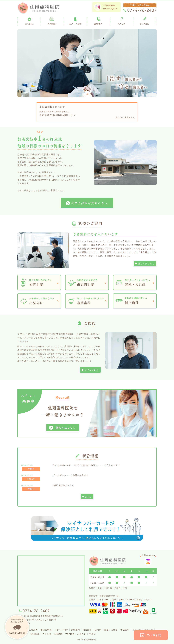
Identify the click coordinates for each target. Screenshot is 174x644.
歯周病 (98, 630)
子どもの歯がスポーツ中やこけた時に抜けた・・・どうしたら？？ (86, 465)
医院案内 (52, 24)
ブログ (92, 634)
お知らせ (82, 634)
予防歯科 (125, 630)
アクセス (121, 24)
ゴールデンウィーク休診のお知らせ (71, 475)
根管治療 (87, 630)
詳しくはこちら (146, 264)
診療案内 (98, 24)
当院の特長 (46, 630)
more (88, 497)
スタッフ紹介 (92, 370)
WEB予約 (154, 635)
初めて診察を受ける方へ (89, 203)
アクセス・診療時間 (53, 634)
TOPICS (145, 24)
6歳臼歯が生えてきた (63, 485)
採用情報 (35, 634)
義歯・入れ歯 (111, 630)
